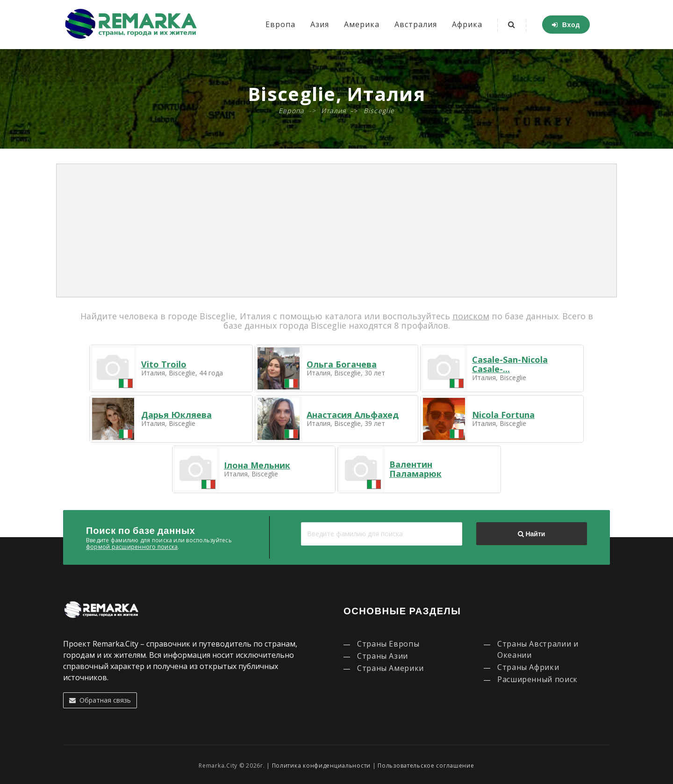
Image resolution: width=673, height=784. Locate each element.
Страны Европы (388, 644)
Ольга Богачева (342, 364)
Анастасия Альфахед (353, 415)
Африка (467, 24)
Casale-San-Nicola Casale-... (510, 364)
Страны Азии (383, 656)
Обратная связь (100, 700)
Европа (280, 24)
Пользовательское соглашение (426, 766)
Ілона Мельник (257, 465)
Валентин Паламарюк (415, 469)
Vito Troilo (164, 364)
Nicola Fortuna (503, 415)
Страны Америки (390, 668)
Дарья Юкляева (176, 415)
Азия (320, 24)
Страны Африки (528, 667)
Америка (362, 24)
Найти (531, 534)
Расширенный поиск (537, 679)
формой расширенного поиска (132, 547)
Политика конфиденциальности (321, 766)
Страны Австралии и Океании (538, 649)
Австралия (416, 24)
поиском (471, 316)
